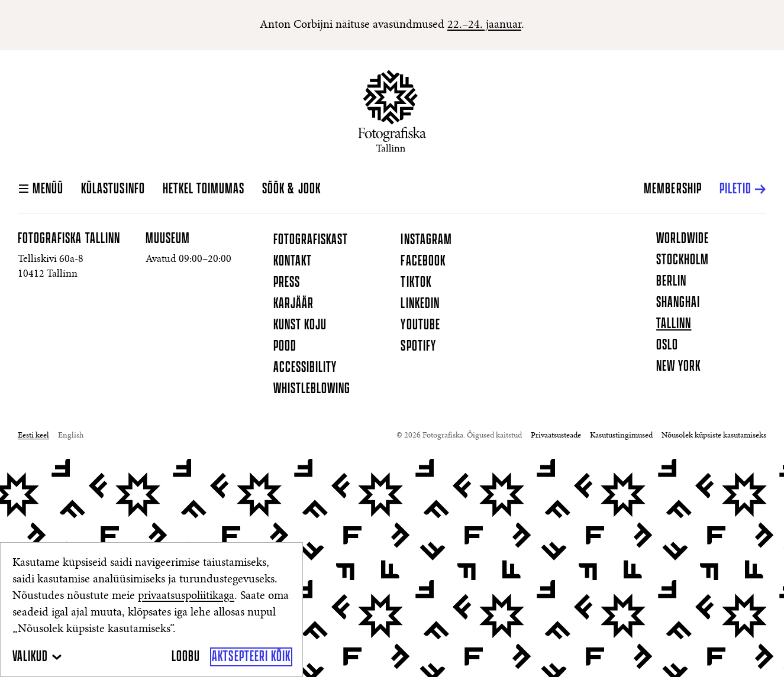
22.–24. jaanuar (484, 25)
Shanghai (678, 303)
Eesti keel (33, 436)
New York (678, 367)
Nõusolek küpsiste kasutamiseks (714, 436)
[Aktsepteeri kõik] (251, 657)
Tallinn (674, 324)
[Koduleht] (392, 111)
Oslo (667, 345)
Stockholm (683, 260)
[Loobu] (186, 657)
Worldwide (683, 239)
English (71, 436)
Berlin (671, 281)
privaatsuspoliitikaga (186, 596)
